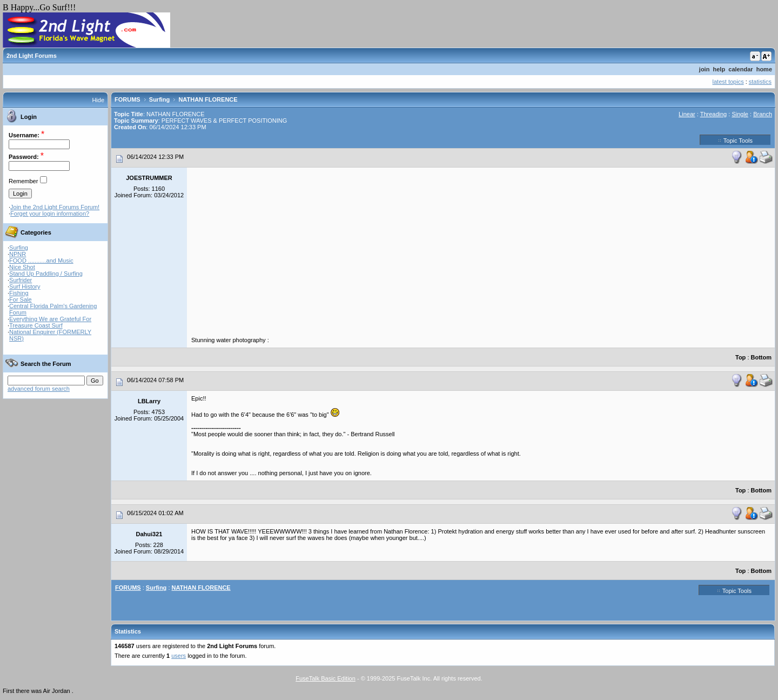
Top (740, 357)
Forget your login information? (50, 214)
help (719, 69)
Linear (687, 114)
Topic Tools (735, 140)
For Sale (21, 299)
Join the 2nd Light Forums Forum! (55, 207)
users (179, 656)
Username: (24, 135)
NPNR (18, 254)
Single (740, 114)
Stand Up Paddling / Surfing (46, 274)
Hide (98, 100)
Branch (763, 114)
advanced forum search (39, 389)
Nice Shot (22, 267)
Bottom (762, 357)
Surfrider (21, 280)
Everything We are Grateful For (50, 319)
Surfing (19, 248)
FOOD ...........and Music (41, 261)
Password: (24, 157)
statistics (760, 82)
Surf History (25, 286)
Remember (23, 181)
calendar (740, 69)
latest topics (728, 82)
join (705, 69)
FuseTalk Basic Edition (326, 678)
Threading (714, 114)
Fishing (19, 293)
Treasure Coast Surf (36, 325)
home (764, 69)
